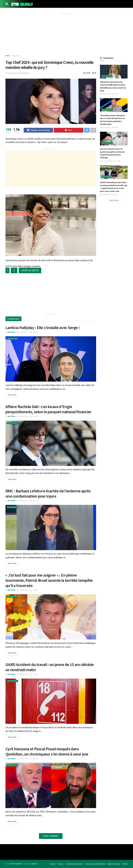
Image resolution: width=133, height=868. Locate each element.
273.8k (115, 128)
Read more (12, 395)
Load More (114, 201)
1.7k (35, 759)
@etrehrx (11, 332)
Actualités (16, 56)
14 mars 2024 (10, 73)
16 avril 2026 (105, 94)
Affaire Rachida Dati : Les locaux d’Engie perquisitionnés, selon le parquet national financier (49, 409)
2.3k (35, 332)
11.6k (115, 195)
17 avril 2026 (22, 332)
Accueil (52, 864)
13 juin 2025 (105, 128)
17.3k (115, 94)
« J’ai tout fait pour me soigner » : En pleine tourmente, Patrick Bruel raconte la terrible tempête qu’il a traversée (49, 580)
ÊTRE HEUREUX (17, 864)
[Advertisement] (66, 34)
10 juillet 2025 (106, 161)
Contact (60, 864)
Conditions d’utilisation (74, 864)
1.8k (35, 501)
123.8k (117, 161)
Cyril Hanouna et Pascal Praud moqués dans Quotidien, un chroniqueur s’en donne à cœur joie (47, 751)
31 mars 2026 (106, 195)
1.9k (35, 417)
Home (8, 56)
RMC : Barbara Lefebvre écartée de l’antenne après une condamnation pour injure (48, 494)
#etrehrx (35, 864)
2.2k (35, 590)
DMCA (125, 864)
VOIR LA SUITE (30, 271)
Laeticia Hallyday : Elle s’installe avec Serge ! (43, 328)
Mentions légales (114, 864)
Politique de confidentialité (95, 864)
